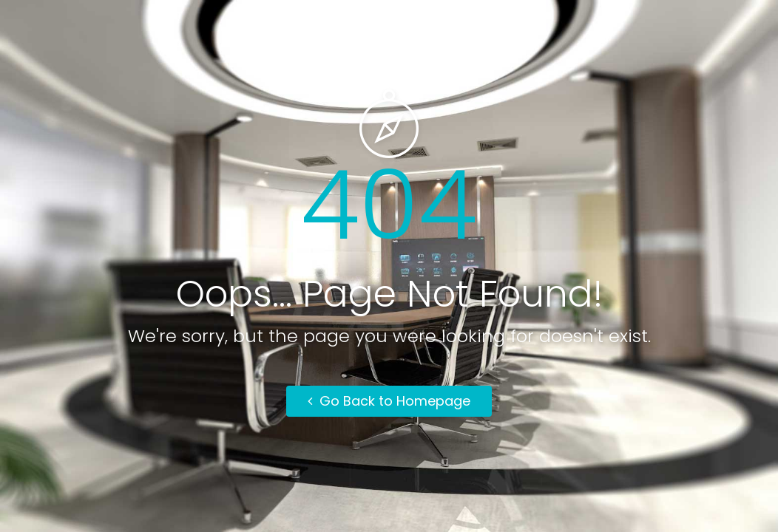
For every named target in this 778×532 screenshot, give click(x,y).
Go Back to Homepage (389, 401)
